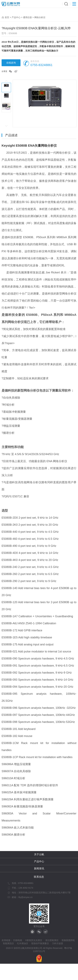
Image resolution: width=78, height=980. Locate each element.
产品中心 (16, 17)
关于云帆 (39, 854)
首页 (7, 17)
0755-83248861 (41, 65)
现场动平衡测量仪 (40, 943)
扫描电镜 (18, 940)
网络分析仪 (40, 17)
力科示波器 (58, 943)
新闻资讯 (39, 868)
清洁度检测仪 (52, 940)
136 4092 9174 (26, 888)
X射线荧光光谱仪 (34, 940)
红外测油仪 (23, 943)
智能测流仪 (8, 943)
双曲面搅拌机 (68, 940)
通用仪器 (27, 17)
